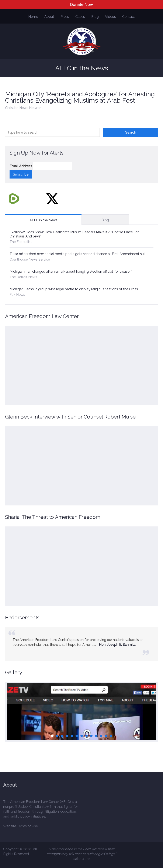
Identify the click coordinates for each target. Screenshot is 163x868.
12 (106, 736)
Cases (80, 17)
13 (111, 736)
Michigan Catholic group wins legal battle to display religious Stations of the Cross (74, 289)
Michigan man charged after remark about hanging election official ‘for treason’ (71, 271)
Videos (110, 17)
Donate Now (81, 5)
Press (65, 17)
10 (96, 736)
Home (33, 17)
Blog (95, 17)
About (49, 17)
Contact (129, 17)
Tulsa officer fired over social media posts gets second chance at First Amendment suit (78, 254)
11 (101, 736)
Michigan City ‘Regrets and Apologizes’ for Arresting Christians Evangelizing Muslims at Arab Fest (80, 97)
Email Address (21, 166)
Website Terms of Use (20, 826)
